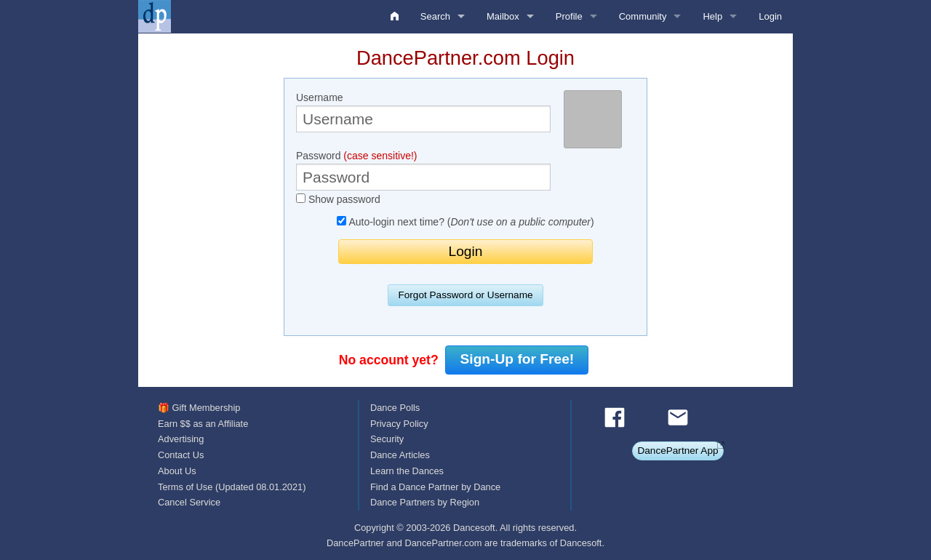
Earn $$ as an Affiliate (203, 424)
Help (712, 16)
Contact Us (181, 455)
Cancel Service (189, 502)
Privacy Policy (399, 424)
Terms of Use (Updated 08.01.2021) (232, 487)
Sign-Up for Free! (518, 359)
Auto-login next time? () (465, 222)
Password (423, 170)
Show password (338, 199)
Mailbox (503, 16)
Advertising (181, 439)
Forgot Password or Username (465, 295)
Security (387, 439)
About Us (177, 471)
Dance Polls (395, 408)
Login (770, 16)
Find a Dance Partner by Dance (435, 487)
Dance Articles (400, 455)
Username (423, 112)
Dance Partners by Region (425, 502)
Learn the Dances (407, 471)
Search (435, 16)
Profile (569, 16)
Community (643, 16)
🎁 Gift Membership (199, 408)
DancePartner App (678, 451)
